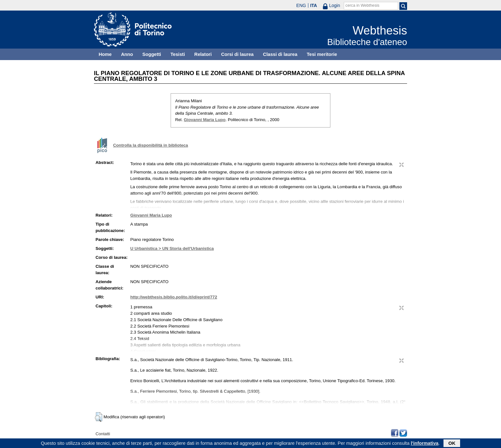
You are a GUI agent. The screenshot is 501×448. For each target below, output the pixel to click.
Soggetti (152, 54)
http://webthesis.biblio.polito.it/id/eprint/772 (174, 297)
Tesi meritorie (322, 54)
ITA (314, 5)
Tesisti (177, 54)
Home (105, 54)
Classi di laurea (280, 54)
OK (452, 444)
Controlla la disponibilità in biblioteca (150, 145)
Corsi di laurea (237, 54)
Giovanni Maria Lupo (204, 120)
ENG (301, 5)
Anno (127, 54)
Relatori (203, 54)
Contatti (103, 434)
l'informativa (425, 444)
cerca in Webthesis (362, 5)
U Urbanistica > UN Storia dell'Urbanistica (172, 248)
